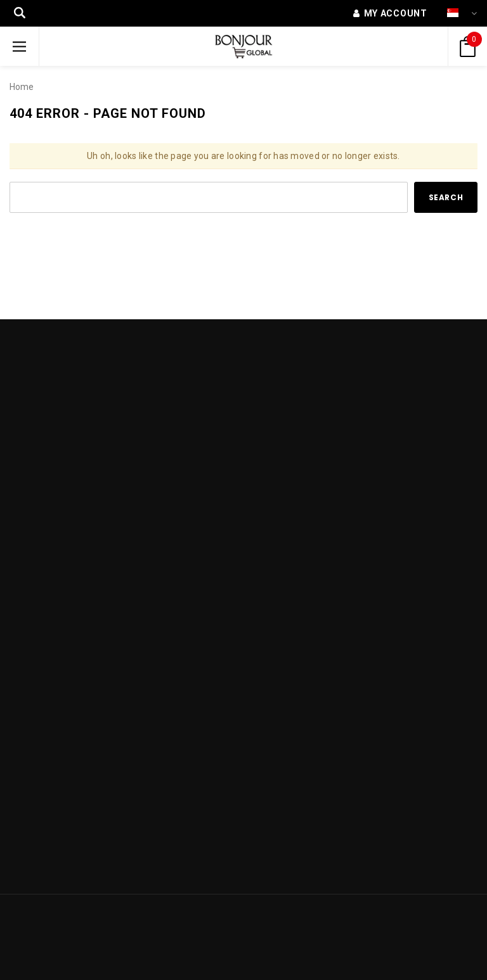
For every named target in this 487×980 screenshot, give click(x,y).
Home (22, 87)
